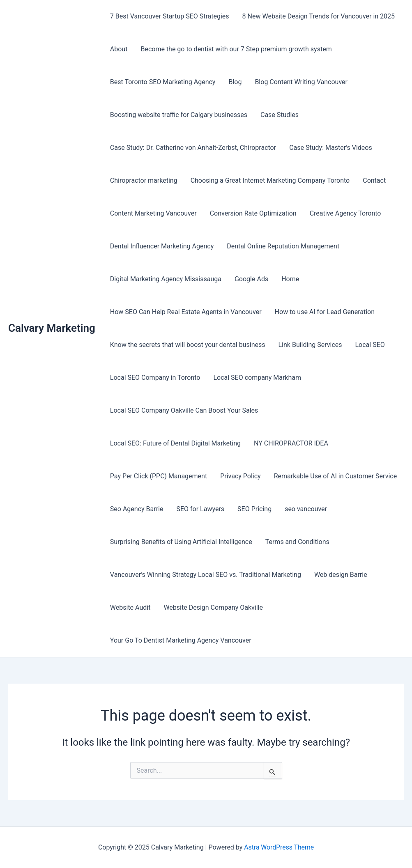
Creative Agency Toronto (345, 213)
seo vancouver (306, 509)
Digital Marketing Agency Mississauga (166, 279)
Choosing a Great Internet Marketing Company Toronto (270, 180)
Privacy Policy (241, 476)
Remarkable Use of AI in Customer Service (335, 476)
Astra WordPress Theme (279, 847)
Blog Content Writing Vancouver (301, 82)
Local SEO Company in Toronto (155, 378)
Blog (235, 82)
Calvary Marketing (52, 328)
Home (290, 279)
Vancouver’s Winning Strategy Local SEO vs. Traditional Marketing (206, 575)
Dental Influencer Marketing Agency (162, 246)
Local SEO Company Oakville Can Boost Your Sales (184, 410)
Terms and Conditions (297, 542)
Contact (374, 180)
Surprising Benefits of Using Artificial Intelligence (181, 542)
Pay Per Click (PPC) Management (159, 476)
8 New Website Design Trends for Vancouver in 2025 (319, 16)
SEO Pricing (254, 509)
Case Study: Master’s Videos (331, 148)
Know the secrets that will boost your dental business (188, 345)
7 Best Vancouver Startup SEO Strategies (170, 16)
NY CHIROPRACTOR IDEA (291, 443)
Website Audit (130, 607)
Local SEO (370, 345)
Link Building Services (310, 345)
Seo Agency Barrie (137, 509)
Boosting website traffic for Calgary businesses (179, 115)
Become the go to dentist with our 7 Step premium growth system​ (236, 49)
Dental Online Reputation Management (283, 246)
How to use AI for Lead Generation (325, 312)
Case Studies (280, 115)
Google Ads (251, 279)
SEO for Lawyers (200, 509)
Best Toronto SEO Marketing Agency (163, 82)
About (119, 49)
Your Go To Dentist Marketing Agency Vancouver (181, 640)
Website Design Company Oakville (213, 607)
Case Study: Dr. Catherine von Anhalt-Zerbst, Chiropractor (193, 148)
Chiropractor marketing (144, 180)
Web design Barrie (341, 575)
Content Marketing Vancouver (153, 213)
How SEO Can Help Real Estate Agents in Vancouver (186, 312)
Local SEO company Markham (257, 378)
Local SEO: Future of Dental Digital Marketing (175, 443)
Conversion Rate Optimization (253, 213)
